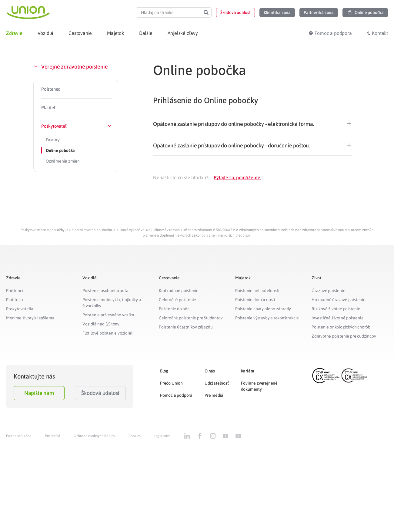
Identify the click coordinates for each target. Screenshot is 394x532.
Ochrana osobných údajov (94, 436)
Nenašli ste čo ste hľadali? (181, 177)
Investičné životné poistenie (337, 318)
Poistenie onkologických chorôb (341, 327)
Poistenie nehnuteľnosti (257, 291)
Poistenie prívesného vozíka (108, 315)
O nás (210, 371)
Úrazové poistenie (329, 291)
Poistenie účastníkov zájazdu (186, 327)
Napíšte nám (39, 393)
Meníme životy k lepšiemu (30, 318)
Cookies (135, 436)
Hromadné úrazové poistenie (339, 300)
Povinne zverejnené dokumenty (259, 386)
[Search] (206, 12)
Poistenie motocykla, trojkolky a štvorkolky (112, 303)
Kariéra (248, 371)
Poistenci (15, 291)
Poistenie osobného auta (105, 291)
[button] (235, 13)
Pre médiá (214, 395)
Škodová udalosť (100, 393)
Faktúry (53, 140)
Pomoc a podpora (176, 395)
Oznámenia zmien (63, 161)
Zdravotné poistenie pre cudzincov (344, 336)
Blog (164, 371)
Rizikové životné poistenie (336, 309)
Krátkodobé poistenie (179, 291)
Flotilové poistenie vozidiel (107, 333)
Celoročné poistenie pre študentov (191, 318)
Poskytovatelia (20, 309)
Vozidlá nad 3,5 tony (101, 324)
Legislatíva (162, 436)
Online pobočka (60, 150)
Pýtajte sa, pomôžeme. (237, 177)
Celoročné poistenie (177, 300)
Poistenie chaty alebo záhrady (263, 309)
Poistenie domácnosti (255, 300)
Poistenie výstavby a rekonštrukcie (267, 318)
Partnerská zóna (19, 436)
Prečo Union (171, 383)
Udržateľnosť (217, 383)
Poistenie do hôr (174, 309)
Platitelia (15, 300)
